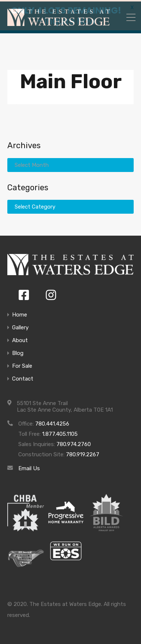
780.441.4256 (52, 422)
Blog (18, 352)
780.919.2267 (83, 453)
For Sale (22, 365)
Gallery (20, 326)
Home (20, 313)
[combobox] (70, 205)
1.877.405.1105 (60, 433)
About (20, 339)
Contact (23, 377)
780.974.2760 (74, 443)
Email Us (29, 467)
